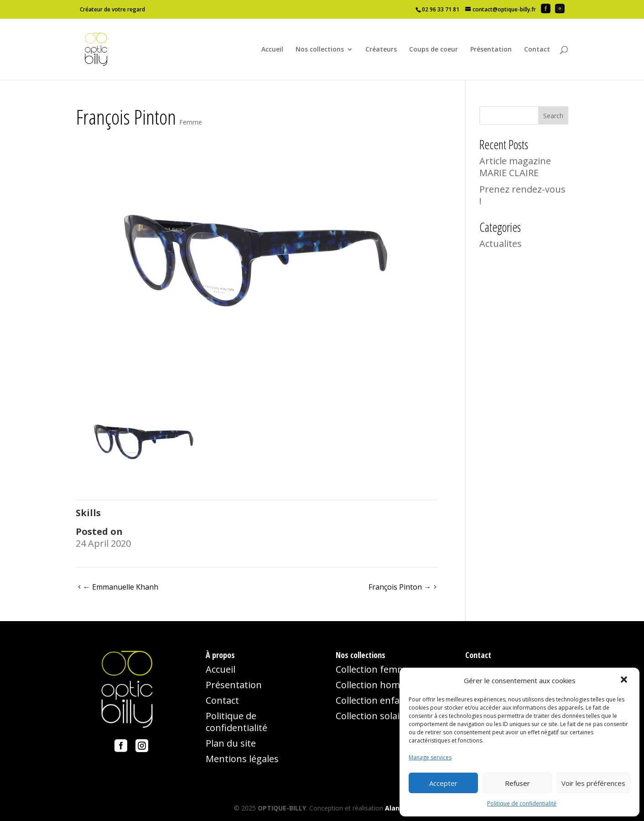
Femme (191, 122)
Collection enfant (372, 700)
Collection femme (373, 669)
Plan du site (231, 743)
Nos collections (320, 50)
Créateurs (381, 50)
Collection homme (375, 685)
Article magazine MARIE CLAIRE (515, 167)
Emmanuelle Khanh (121, 587)
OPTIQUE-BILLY (282, 808)
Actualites (501, 243)
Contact (537, 50)
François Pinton (400, 587)
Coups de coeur (434, 50)
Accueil (272, 50)
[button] (625, 680)
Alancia (397, 808)
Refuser (517, 783)
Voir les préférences (593, 783)
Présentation (491, 50)
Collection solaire (372, 716)
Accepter (443, 783)
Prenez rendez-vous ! (522, 195)
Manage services (430, 757)
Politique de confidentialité (522, 803)
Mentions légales (242, 759)
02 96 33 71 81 (441, 9)
